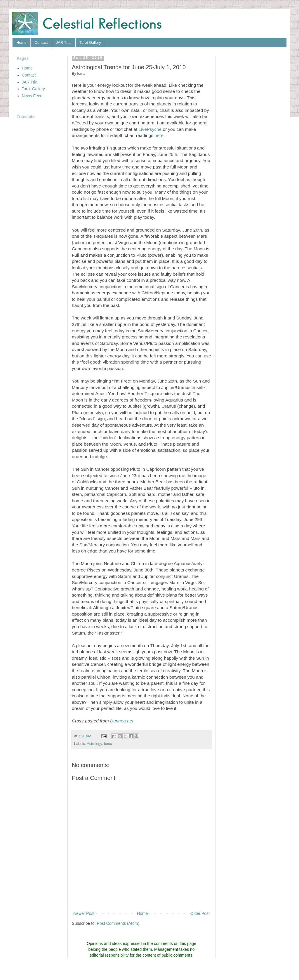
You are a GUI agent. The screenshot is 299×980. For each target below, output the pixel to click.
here (159, 135)
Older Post (200, 913)
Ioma (108, 744)
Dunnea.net (122, 721)
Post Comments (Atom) (118, 923)
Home (21, 42)
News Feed (32, 96)
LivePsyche (150, 129)
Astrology (94, 744)
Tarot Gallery (90, 42)
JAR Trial (64, 42)
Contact (41, 42)
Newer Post (84, 913)
